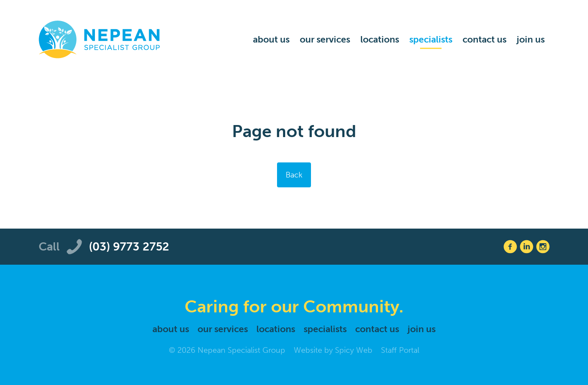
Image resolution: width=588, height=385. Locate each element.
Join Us (531, 39)
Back (294, 175)
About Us (271, 39)
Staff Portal (400, 350)
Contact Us (484, 39)
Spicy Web (354, 350)
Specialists (431, 39)
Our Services (325, 39)
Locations (380, 39)
